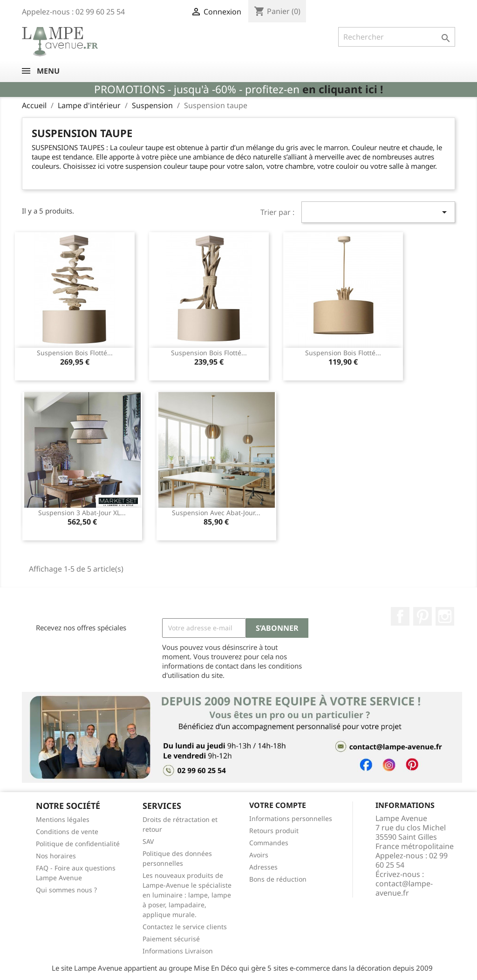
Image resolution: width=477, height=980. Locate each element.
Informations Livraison (178, 951)
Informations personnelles (291, 818)
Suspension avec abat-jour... (216, 513)
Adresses (263, 867)
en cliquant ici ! (343, 89)
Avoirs (259, 855)
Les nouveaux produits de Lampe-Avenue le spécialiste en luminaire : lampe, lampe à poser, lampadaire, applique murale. (187, 895)
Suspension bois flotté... (75, 353)
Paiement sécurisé (171, 939)
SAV (148, 841)
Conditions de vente (67, 832)
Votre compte (278, 805)
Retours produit (274, 831)
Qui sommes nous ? (66, 890)
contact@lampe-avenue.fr (404, 888)
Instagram (445, 616)
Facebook (400, 616)
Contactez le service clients (185, 927)
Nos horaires (56, 856)
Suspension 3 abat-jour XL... (82, 513)
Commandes (269, 843)
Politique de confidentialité (78, 844)
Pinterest (422, 616)
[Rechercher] (397, 37)
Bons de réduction (278, 879)
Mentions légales (63, 819)
